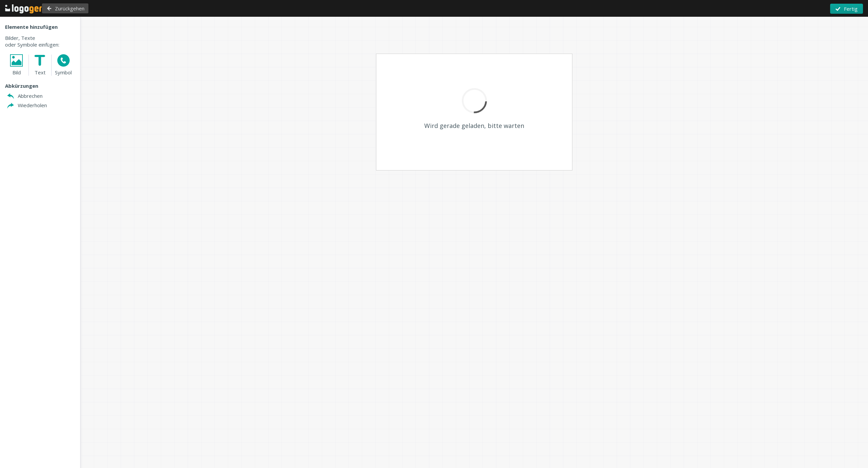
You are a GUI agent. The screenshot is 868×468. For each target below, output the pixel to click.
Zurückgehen (84, 8)
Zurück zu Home (28, 9)
